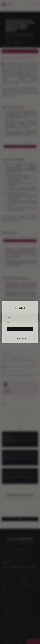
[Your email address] (20, 323)
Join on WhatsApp (20, 339)
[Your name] (20, 317)
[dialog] (20, 322)
